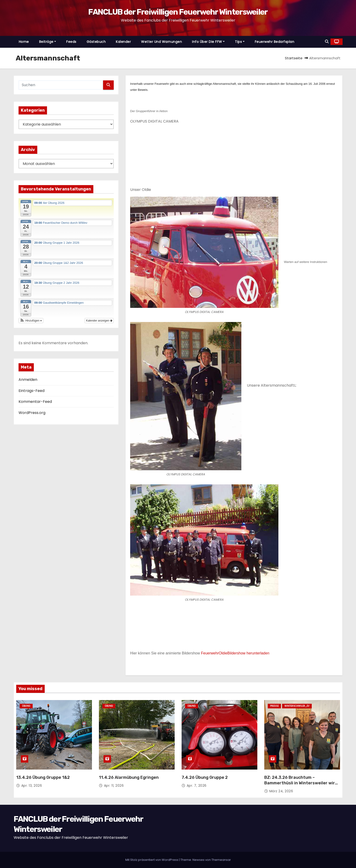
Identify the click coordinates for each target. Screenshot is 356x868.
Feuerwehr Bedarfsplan (275, 42)
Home (24, 42)
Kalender (123, 42)
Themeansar (221, 860)
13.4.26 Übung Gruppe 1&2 (43, 777)
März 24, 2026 (281, 791)
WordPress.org (32, 413)
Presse (274, 706)
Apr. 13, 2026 (32, 786)
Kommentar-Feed (35, 402)
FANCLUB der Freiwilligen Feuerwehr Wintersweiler (178, 12)
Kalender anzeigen (99, 321)
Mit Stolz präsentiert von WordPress (152, 860)
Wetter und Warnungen (161, 42)
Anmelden (28, 380)
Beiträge (48, 42)
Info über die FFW (208, 42)
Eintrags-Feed (32, 391)
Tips (240, 42)
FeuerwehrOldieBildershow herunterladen (235, 653)
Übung (26, 706)
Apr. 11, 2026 (114, 786)
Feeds (71, 42)
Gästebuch (96, 42)
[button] (327, 42)
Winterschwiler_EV (297, 706)
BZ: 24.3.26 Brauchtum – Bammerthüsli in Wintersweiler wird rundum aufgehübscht (301, 783)
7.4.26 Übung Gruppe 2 (205, 777)
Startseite (294, 58)
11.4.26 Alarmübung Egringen (129, 777)
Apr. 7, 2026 (197, 786)
